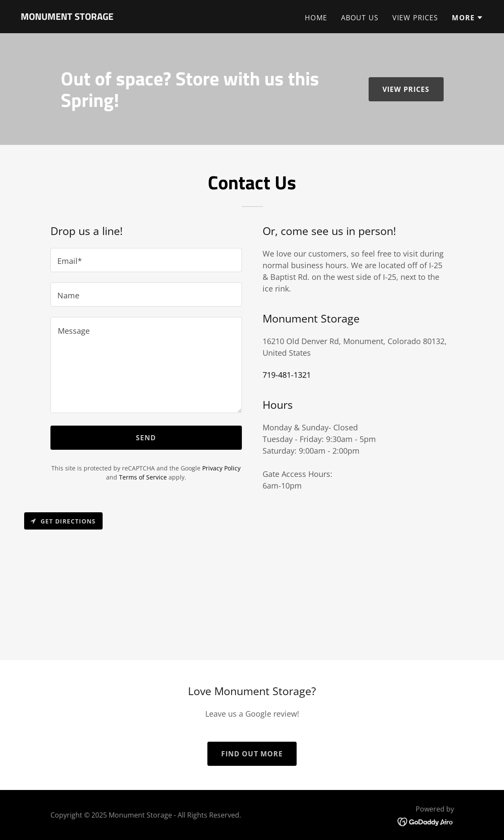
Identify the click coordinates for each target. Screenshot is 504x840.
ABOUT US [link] (360, 18)
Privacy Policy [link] (221, 468)
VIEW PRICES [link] (415, 18)
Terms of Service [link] (143, 477)
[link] (67, 17)
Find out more (252, 754)
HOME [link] (316, 18)
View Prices (406, 89)
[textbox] (146, 260)
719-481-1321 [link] (287, 375)
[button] (468, 18)
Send (146, 438)
